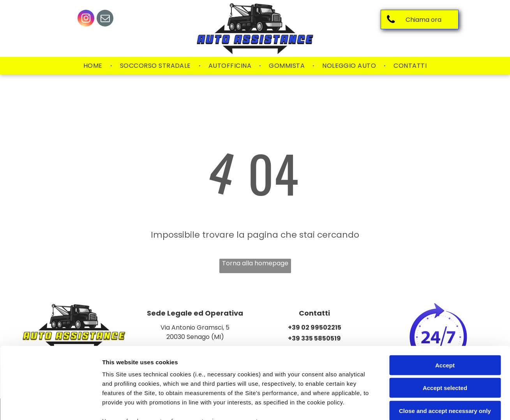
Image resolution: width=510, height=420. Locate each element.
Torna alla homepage (255, 263)
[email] (105, 19)
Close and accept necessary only (445, 345)
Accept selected (445, 322)
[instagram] (86, 19)
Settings (396, 405)
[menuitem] (94, 66)
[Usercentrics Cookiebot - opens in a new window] (50, 405)
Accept (445, 300)
